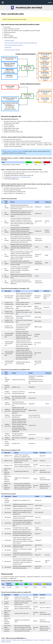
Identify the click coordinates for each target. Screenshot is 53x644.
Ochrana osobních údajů (27, 640)
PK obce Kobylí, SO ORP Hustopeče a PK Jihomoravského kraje (21, 43)
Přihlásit (50, 2)
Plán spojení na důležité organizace (13, 151)
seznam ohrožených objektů (13, 50)
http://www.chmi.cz (25, 177)
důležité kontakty (10, 40)
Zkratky (3, 640)
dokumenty (9, 47)
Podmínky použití (16, 640)
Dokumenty (42, 640)
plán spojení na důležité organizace (14, 45)
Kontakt (8, 640)
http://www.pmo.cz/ (15, 177)
